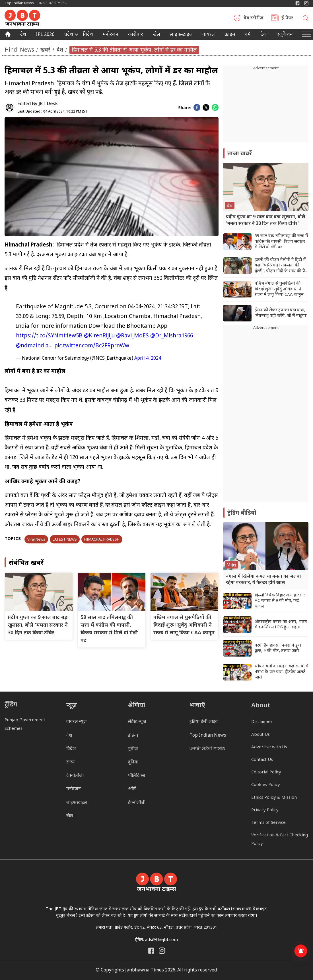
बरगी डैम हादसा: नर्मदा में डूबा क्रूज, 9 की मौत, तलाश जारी (278, 648)
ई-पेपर (287, 19)
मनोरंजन (111, 35)
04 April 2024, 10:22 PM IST (52, 112)
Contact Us (262, 760)
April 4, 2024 (148, 359)
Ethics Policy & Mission (274, 798)
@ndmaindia (32, 346)
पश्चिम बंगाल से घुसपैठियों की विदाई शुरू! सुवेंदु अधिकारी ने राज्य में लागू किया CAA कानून (184, 625)
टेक (263, 35)
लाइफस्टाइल (77, 803)
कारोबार (135, 35)
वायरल (209, 35)
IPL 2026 (45, 35)
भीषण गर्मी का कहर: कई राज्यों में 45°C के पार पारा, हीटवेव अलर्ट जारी (281, 672)
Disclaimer (262, 722)
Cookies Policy (266, 785)
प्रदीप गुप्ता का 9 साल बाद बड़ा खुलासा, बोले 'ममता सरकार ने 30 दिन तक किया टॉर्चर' (38, 625)
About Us (261, 735)
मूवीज (133, 749)
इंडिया (133, 736)
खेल (156, 35)
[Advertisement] (266, 416)
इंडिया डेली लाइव (204, 722)
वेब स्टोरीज (254, 19)
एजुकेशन (285, 35)
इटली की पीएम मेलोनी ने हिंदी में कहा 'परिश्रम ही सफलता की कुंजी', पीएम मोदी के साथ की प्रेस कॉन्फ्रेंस (281, 266)
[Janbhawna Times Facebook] (297, 3)
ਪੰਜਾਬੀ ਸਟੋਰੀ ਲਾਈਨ (53, 3)
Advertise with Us (269, 747)
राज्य (71, 762)
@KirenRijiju (99, 336)
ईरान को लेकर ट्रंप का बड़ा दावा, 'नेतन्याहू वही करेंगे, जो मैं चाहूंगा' (281, 313)
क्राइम (230, 35)
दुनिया (133, 762)
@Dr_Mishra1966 (172, 336)
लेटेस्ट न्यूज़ (137, 722)
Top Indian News (19, 3)
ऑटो (132, 789)
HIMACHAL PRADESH (102, 540)
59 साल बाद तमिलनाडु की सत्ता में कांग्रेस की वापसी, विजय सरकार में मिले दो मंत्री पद (281, 242)
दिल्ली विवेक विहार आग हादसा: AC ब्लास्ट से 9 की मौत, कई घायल (280, 601)
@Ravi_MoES (132, 336)
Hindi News (19, 50)
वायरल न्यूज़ (77, 722)
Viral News (36, 540)
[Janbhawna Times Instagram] (306, 3)
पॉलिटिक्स (137, 776)
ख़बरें (45, 50)
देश (23, 35)
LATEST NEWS (65, 540)
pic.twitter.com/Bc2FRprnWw (92, 346)
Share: (185, 108)
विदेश (88, 35)
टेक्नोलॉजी (75, 776)
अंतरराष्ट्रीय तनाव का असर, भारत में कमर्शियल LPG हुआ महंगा (281, 625)
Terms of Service (268, 823)
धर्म (248, 35)
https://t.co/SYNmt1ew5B (49, 336)
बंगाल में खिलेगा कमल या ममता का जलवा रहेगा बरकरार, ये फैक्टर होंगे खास (263, 580)
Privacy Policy (265, 810)
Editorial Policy (266, 772)
